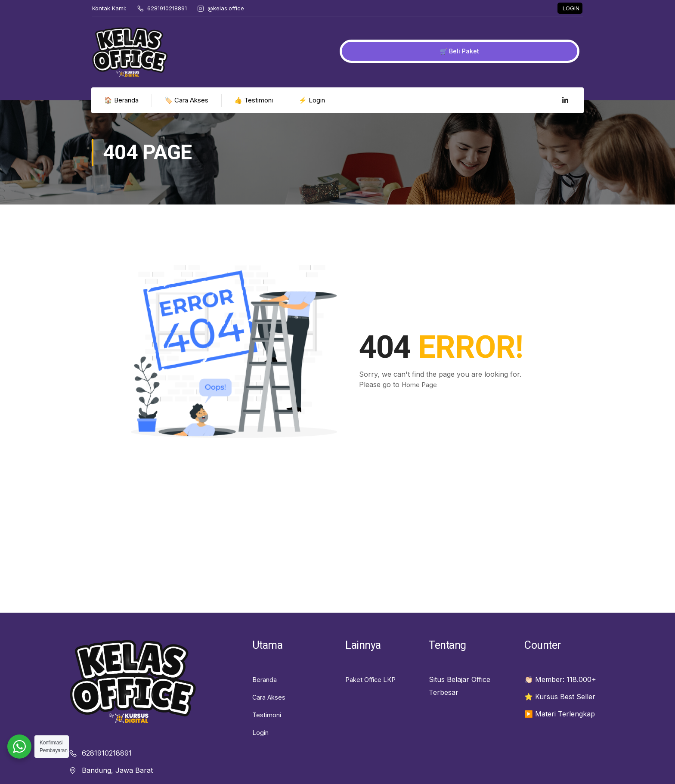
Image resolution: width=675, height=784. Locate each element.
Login (261, 744)
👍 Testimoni (254, 114)
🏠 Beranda (122, 114)
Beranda (266, 693)
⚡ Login (313, 114)
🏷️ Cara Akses (187, 114)
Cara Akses (271, 710)
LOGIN (571, 11)
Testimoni (268, 727)
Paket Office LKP (373, 693)
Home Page (421, 398)
